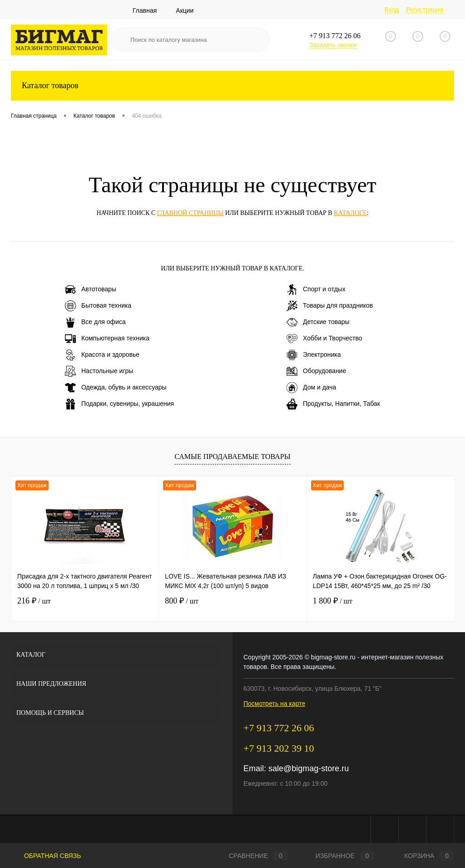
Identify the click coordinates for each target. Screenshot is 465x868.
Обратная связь (46, 856)
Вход (392, 10)
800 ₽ (182, 601)
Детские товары (318, 322)
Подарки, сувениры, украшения (119, 404)
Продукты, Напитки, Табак (333, 404)
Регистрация (425, 10)
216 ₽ (34, 601)
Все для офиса (95, 322)
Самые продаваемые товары (232, 456)
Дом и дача (311, 388)
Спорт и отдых (316, 289)
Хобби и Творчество (324, 339)
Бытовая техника (98, 306)
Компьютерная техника (107, 339)
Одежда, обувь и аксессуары (116, 388)
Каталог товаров (232, 86)
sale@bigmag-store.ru (309, 768)
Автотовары (91, 289)
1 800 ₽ (333, 601)
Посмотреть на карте (274, 703)
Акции (185, 10)
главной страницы (190, 213)
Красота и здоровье (102, 355)
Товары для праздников (330, 306)
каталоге (350, 213)
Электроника (314, 355)
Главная (145, 10)
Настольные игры (99, 371)
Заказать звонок (333, 45)
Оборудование (316, 371)
